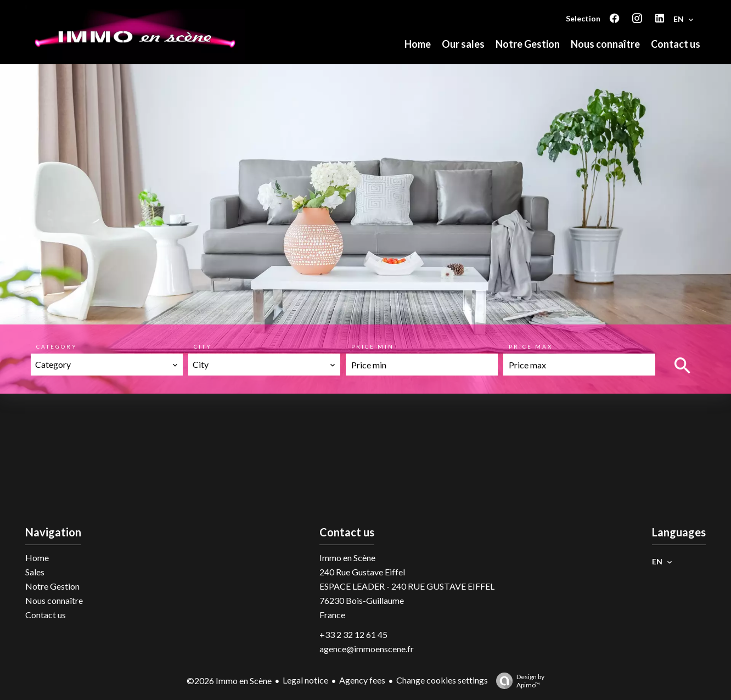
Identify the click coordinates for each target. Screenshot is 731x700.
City (203, 346)
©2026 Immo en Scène (229, 681)
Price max (531, 346)
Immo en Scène (347, 558)
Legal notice (305, 680)
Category (57, 346)
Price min (373, 346)
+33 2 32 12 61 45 (353, 634)
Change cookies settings (442, 680)
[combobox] (107, 365)
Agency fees (362, 680)
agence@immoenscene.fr (367, 649)
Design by (518, 681)
